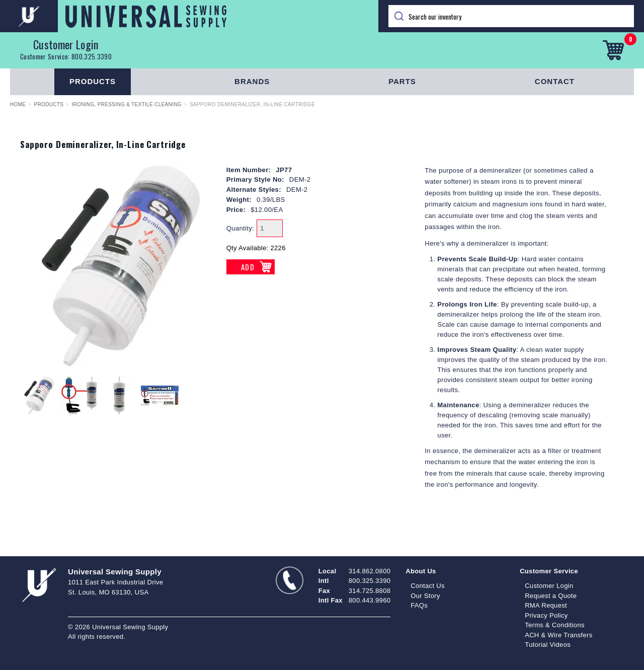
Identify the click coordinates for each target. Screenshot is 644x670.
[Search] (511, 16)
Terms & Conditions (555, 625)
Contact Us (428, 586)
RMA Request (546, 605)
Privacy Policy (546, 615)
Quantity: (240, 228)
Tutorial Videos (548, 645)
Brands (252, 81)
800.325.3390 (92, 56)
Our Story (425, 596)
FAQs (419, 605)
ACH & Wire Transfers (558, 635)
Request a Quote (551, 596)
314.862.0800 (370, 571)
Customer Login (66, 44)
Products (93, 81)
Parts (402, 81)
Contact (555, 81)
